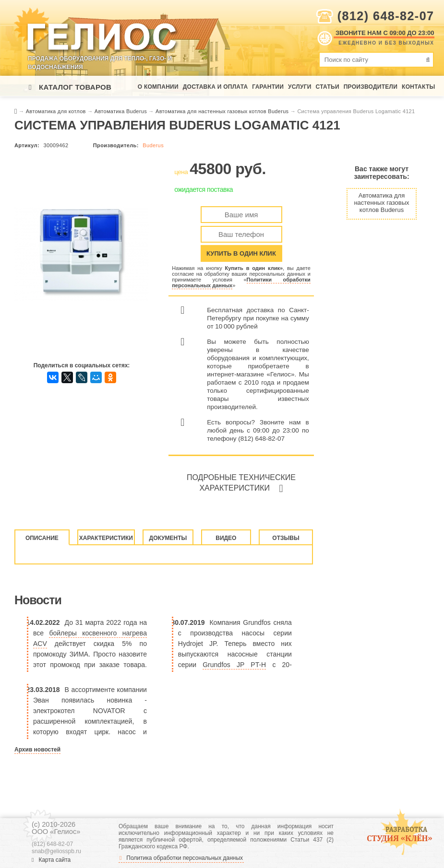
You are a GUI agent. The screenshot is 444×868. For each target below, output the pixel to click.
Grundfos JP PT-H (234, 665)
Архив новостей (37, 750)
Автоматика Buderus (122, 111)
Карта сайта (51, 860)
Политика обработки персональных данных (181, 858)
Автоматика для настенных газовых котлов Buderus (223, 111)
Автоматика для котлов (57, 111)
